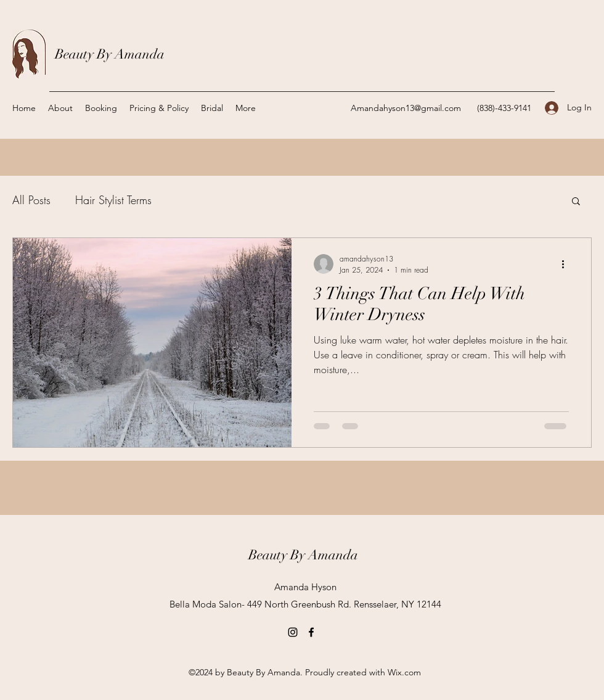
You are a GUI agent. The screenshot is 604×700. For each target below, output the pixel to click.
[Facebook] (311, 632)
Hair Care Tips (210, 200)
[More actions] (567, 264)
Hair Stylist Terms (113, 200)
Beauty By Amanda (110, 54)
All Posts (31, 200)
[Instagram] (293, 632)
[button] (576, 202)
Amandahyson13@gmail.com (406, 108)
